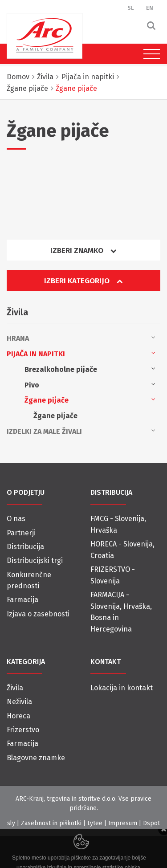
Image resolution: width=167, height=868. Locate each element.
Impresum (123, 823)
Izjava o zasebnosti (38, 614)
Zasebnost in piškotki (51, 823)
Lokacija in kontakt (122, 688)
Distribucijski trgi (35, 560)
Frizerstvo (23, 730)
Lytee (95, 823)
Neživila (19, 702)
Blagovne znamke (36, 758)
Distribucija (25, 547)
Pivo (90, 384)
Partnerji (21, 533)
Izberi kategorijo (83, 281)
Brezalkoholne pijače (90, 369)
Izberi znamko (83, 251)
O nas (16, 519)
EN (150, 8)
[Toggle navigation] (149, 54)
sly (11, 823)
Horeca (18, 716)
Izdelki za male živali (81, 431)
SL (131, 8)
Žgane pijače (90, 399)
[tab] (83, 254)
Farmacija (22, 600)
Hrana (81, 338)
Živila (15, 688)
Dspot (151, 823)
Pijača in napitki (81, 353)
